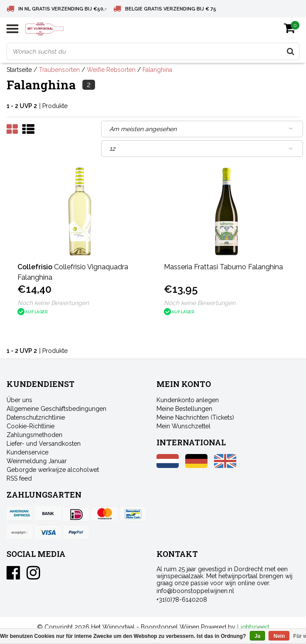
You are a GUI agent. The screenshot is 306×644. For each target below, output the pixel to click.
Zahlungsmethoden (34, 435)
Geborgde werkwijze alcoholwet (53, 470)
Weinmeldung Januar (37, 461)
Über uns (19, 400)
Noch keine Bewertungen (53, 303)
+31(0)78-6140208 (182, 600)
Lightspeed (253, 627)
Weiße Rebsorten (111, 70)
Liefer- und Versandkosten (44, 444)
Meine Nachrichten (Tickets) (195, 417)
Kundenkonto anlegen (188, 400)
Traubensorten (59, 70)
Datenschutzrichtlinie (36, 417)
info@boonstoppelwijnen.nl (195, 591)
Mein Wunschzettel (184, 426)
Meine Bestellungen (184, 409)
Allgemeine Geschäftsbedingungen (56, 409)
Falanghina (157, 70)
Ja (257, 636)
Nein (279, 636)
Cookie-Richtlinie (31, 426)
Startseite (19, 70)
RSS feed (19, 478)
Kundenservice (27, 452)
